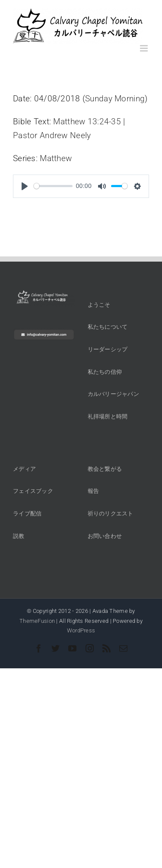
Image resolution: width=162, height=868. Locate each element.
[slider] (53, 186)
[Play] (25, 186)
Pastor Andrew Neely (52, 135)
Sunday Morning (115, 99)
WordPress (81, 630)
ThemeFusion (37, 621)
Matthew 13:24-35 (87, 121)
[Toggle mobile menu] (145, 48)
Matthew (56, 158)
